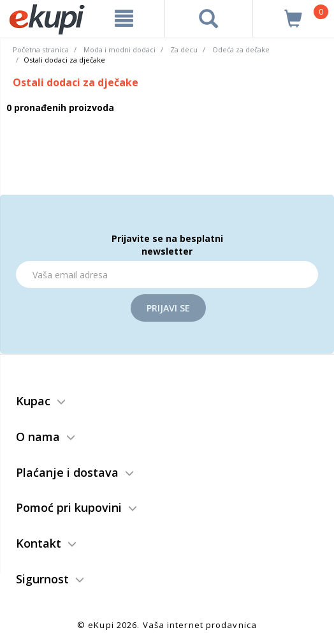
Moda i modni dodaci (120, 49)
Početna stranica (41, 49)
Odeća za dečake (241, 49)
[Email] (167, 274)
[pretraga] (208, 19)
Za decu (184, 49)
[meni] (124, 19)
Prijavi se (168, 308)
